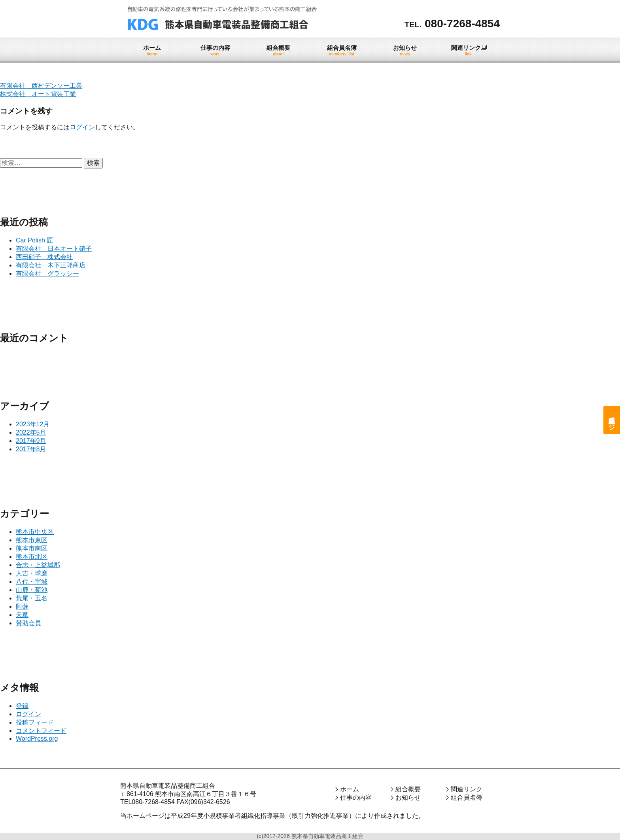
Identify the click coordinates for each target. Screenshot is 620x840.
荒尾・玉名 (32, 598)
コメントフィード (41, 731)
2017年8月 (31, 449)
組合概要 (408, 789)
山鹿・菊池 (32, 590)
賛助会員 (28, 623)
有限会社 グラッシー (47, 273)
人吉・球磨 (32, 573)
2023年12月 (33, 424)
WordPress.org (37, 739)
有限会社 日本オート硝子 (54, 249)
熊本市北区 (32, 557)
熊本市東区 (32, 540)
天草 (22, 615)
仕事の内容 (356, 797)
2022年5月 (31, 432)
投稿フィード (35, 722)
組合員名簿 (467, 797)
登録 (22, 706)
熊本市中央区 (35, 532)
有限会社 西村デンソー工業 (41, 86)
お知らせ (408, 797)
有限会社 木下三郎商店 (51, 265)
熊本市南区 (32, 548)
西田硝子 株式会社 (44, 257)
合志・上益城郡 (38, 565)
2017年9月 (31, 441)
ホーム (350, 789)
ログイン (82, 127)
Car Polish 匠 (34, 240)
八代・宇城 (32, 582)
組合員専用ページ (612, 420)
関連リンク (467, 789)
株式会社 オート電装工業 (38, 94)
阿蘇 (22, 606)
